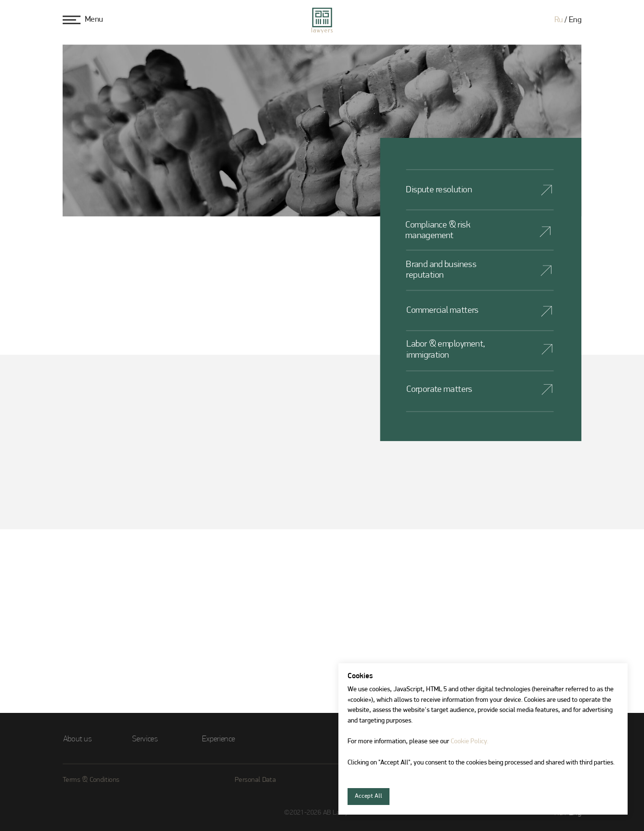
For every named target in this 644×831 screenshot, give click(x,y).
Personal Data (255, 780)
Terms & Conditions (91, 780)
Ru (559, 20)
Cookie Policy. (470, 742)
